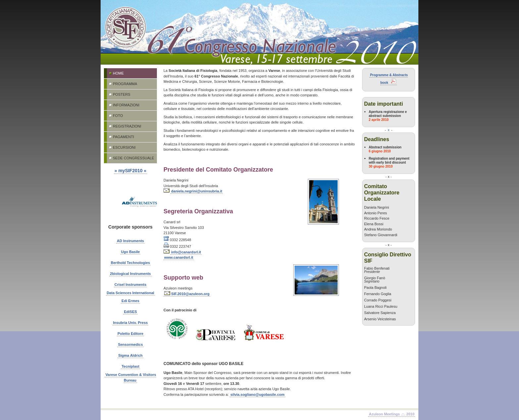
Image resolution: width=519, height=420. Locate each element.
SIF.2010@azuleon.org (187, 294)
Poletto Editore (130, 334)
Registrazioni (127, 126)
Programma (125, 84)
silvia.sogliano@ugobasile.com (258, 394)
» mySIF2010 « (131, 171)
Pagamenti (123, 137)
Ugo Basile (131, 252)
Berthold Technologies (130, 263)
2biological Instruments (130, 274)
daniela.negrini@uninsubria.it (197, 191)
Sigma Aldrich (130, 355)
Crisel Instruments (131, 285)
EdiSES (130, 312)
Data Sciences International (130, 293)
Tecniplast (130, 366)
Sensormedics (130, 344)
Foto (118, 116)
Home (118, 73)
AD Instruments (130, 241)
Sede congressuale (134, 158)
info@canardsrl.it (186, 252)
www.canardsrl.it (179, 257)
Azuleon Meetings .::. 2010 (392, 414)
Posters (122, 94)
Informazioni (126, 105)
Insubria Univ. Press (131, 323)
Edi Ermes (130, 301)
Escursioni (124, 147)
